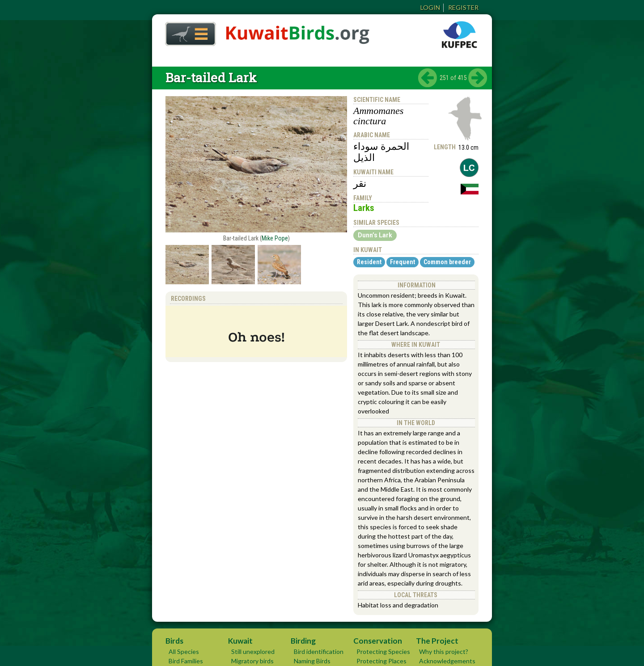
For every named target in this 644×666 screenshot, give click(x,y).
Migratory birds (252, 661)
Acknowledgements (447, 661)
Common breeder (447, 262)
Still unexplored (253, 651)
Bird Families (186, 661)
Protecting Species (383, 651)
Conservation (378, 641)
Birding (303, 641)
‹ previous (428, 78)
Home (187, 32)
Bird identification (319, 651)
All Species (184, 651)
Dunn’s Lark (375, 235)
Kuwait (240, 641)
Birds (174, 641)
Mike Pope (275, 238)
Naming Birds (312, 661)
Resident (369, 262)
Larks (364, 208)
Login (430, 7)
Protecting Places (381, 661)
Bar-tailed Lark (211, 78)
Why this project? (444, 651)
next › (478, 78)
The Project (437, 641)
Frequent (402, 262)
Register (463, 7)
